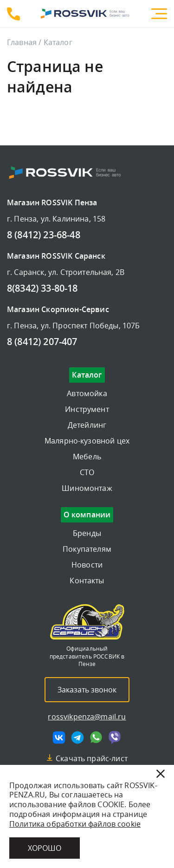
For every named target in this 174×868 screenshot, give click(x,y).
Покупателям (87, 549)
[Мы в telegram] (77, 737)
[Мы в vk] (59, 737)
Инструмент (87, 409)
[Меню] (159, 14)
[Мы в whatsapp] (96, 737)
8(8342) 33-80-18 (42, 289)
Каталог (87, 375)
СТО (87, 472)
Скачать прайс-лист (92, 758)
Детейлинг (87, 425)
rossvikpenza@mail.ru (87, 717)
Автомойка (87, 393)
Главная (22, 42)
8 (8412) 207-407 (42, 342)
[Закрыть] (161, 774)
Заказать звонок (87, 690)
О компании (87, 515)
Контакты (87, 581)
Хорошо (45, 848)
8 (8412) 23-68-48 (13, 14)
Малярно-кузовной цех (87, 441)
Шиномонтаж (87, 488)
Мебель (87, 457)
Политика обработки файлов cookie (75, 824)
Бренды (87, 533)
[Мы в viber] (115, 737)
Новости (87, 565)
